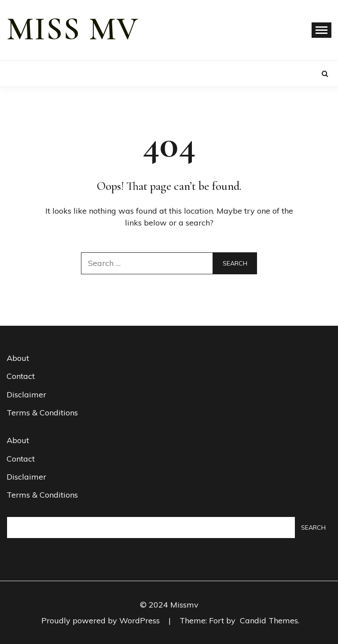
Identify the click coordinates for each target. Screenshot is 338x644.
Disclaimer (26, 395)
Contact (21, 376)
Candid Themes (269, 620)
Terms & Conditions (42, 413)
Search (313, 528)
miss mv (73, 29)
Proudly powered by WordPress (102, 620)
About (18, 358)
